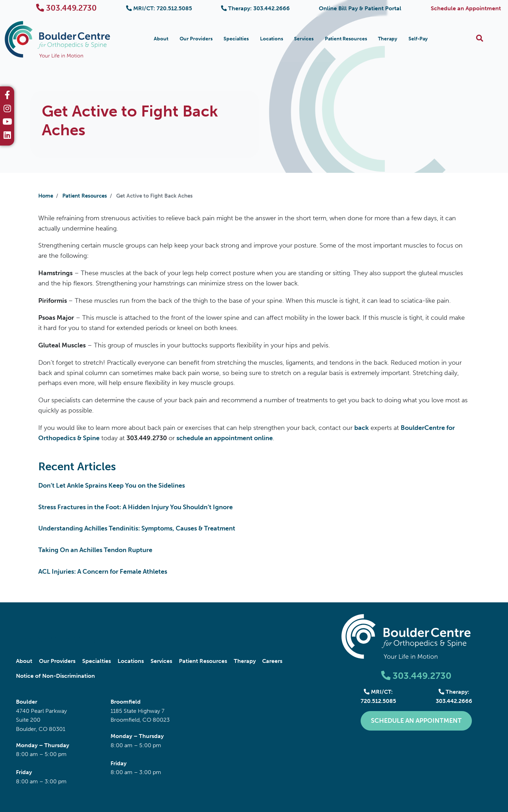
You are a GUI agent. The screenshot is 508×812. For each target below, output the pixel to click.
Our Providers (196, 39)
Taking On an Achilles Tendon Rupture (95, 550)
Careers (272, 661)
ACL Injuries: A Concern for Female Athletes (103, 572)
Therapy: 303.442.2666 (255, 8)
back (362, 428)
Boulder (27, 702)
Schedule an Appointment (466, 8)
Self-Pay (418, 39)
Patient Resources (346, 39)
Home (46, 196)
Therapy (388, 39)
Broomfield (126, 702)
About (161, 39)
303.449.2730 (66, 8)
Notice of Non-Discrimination (55, 676)
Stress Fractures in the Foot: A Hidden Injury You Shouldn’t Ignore (136, 507)
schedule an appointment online (225, 438)
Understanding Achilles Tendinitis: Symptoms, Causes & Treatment (137, 528)
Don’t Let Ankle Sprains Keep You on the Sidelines (112, 486)
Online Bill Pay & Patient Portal (360, 8)
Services (304, 39)
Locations (272, 39)
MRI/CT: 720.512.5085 (159, 8)
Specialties (236, 39)
